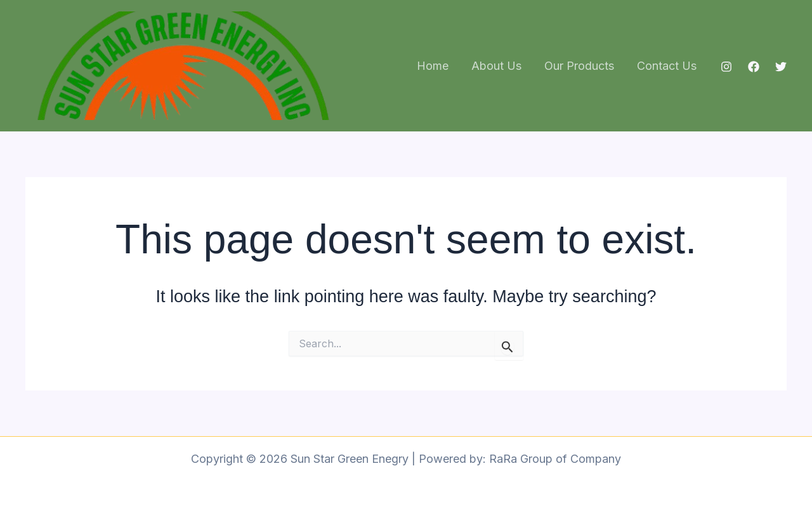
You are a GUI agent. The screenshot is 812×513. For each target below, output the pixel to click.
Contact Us (667, 66)
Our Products (579, 66)
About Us (496, 66)
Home (433, 66)
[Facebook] (754, 67)
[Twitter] (781, 67)
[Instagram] (726, 67)
